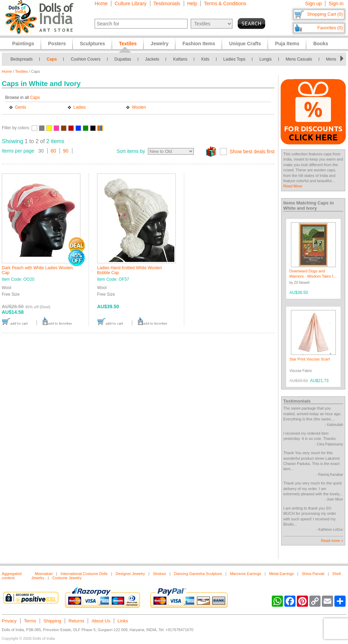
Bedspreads (22, 59)
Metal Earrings (281, 574)
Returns (77, 621)
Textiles (21, 71)
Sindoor (159, 574)
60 (54, 151)
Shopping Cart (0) (325, 14)
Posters (57, 44)
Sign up (313, 3)
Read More (293, 186)
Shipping (52, 621)
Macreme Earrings (246, 574)
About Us (101, 621)
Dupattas (123, 59)
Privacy (9, 621)
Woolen (139, 107)
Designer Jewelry (130, 574)
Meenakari (44, 574)
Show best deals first (252, 152)
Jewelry (160, 44)
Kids (205, 59)
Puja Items (287, 44)
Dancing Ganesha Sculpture (198, 574)
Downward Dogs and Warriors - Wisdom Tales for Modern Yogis (313, 276)
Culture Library (130, 3)
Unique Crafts (245, 44)
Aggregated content (12, 576)
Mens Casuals (299, 59)
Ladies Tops (235, 59)
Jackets (152, 59)
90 (66, 151)
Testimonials (167, 3)
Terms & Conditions (225, 3)
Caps (52, 59)
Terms (30, 621)
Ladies (80, 107)
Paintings (23, 44)
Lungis (265, 59)
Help (192, 3)
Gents (21, 107)
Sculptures (92, 44)
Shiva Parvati (313, 574)
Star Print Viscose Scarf (310, 359)
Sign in (336, 3)
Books (321, 44)
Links (123, 621)
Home (101, 3)
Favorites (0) (330, 28)
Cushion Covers (85, 59)
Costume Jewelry (67, 578)
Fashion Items (199, 44)
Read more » (332, 541)
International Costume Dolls (84, 574)
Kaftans (180, 59)
